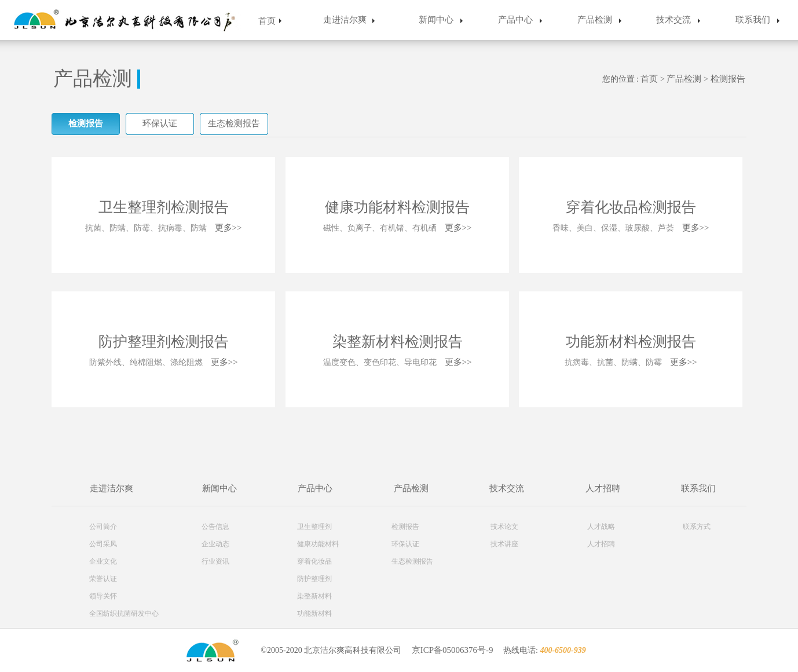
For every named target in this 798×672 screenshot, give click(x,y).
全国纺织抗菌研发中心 (124, 613)
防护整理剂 (314, 579)
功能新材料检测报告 (631, 342)
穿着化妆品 (314, 561)
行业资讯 (215, 561)
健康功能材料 (318, 544)
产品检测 (595, 20)
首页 (267, 21)
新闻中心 (436, 20)
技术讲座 (504, 544)
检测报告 (728, 79)
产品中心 (515, 20)
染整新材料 (314, 596)
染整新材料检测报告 (398, 342)
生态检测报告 (234, 123)
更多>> (228, 228)
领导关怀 (103, 596)
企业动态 (215, 544)
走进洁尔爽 (345, 20)
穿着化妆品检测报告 (631, 207)
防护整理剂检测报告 (164, 342)
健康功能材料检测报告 (397, 207)
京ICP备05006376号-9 (453, 650)
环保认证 (160, 123)
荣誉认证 (103, 579)
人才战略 (601, 527)
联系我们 (753, 20)
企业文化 (103, 561)
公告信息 (215, 527)
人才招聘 (603, 488)
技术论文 (504, 527)
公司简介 (103, 527)
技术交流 (673, 20)
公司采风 (103, 544)
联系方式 (697, 527)
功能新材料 (314, 613)
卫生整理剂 (314, 527)
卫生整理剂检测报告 (164, 207)
